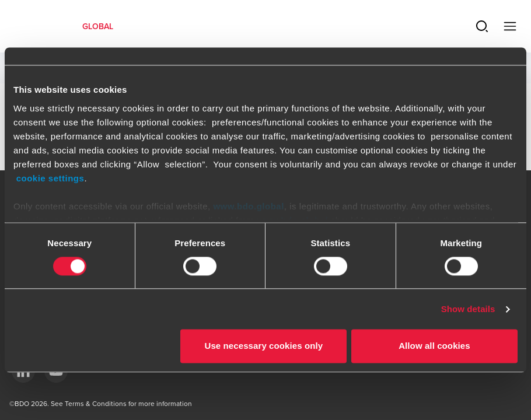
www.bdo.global (248, 206)
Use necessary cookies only (263, 346)
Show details (468, 309)
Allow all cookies (434, 346)
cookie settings (50, 178)
